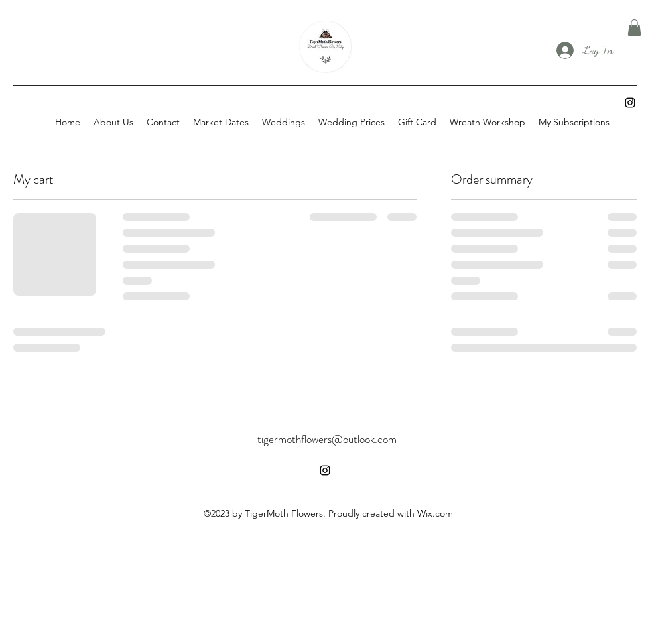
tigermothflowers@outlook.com (327, 439)
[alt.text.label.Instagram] (630, 103)
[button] (634, 28)
